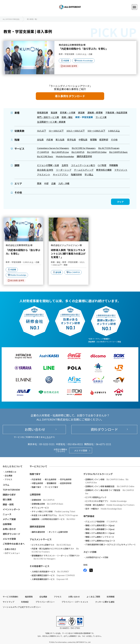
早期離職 (113, 165)
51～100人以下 (56, 131)
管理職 (93, 140)
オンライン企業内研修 (58, 532)
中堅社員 (83, 140)
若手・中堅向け (104, 509)
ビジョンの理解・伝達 (48, 165)
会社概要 (8, 476)
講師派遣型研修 (84, 156)
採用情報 (111, 597)
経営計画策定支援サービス (53, 575)
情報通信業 (43, 113)
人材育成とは (10, 472)
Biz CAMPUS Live (60, 152)
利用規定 (25, 602)
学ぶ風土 (89, 175)
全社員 (40, 140)
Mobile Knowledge (85, 61)
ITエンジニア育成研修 (101, 522)
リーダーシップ (64, 170)
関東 (39, 183)
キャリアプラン (61, 175)
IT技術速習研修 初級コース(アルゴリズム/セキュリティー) (110, 545)
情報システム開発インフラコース (100, 537)
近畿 (53, 183)
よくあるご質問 (93, 597)
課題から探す (9, 495)
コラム (6, 485)
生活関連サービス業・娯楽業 (51, 122)
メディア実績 (9, 519)
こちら (48, 437)
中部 (46, 183)
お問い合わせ (34, 429)
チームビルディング (84, 170)
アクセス (8, 479)
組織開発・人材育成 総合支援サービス (53, 519)
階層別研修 (76, 175)
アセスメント (44, 175)
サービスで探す (52, 487)
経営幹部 (104, 140)
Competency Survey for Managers (53, 148)
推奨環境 (29, 597)
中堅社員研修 (37, 483)
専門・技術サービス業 (48, 117)
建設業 (81, 113)
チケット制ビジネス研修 (53, 512)
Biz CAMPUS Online (97, 152)
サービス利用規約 (10, 597)
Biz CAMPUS (78, 152)
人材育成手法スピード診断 (97, 557)
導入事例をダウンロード (70, 96)
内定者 (66, 61)
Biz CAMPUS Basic (118, 152)
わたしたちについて (13, 466)
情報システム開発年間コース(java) (100, 525)
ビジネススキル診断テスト (51, 545)
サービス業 (101, 117)
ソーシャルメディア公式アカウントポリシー (22, 607)
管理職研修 (52, 483)
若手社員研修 (66, 479)
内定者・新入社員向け (110, 505)
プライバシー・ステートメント (75, 602)
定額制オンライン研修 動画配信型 (110, 486)
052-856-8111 (75, 444)
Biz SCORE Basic (45, 156)
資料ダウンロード (104, 429)
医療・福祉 (67, 117)
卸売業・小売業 (68, 113)
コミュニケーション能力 (83, 165)
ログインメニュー (12, 553)
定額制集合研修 (47, 504)
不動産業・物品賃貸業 (116, 113)
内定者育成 (36, 479)
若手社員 (72, 140)
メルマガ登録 (81, 451)
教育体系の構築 (104, 170)
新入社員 (60, 140)
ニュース (7, 514)
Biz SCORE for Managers (84, 148)
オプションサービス (40, 508)
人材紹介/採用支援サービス (50, 572)
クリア (120, 202)
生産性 (65, 165)
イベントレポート (11, 509)
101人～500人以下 (76, 131)
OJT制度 (102, 165)
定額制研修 (43, 500)
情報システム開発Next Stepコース (100, 541)
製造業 (54, 113)
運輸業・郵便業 (95, 113)
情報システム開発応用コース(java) (100, 533)
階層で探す (36, 487)
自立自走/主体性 (70, 66)
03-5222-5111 (47, 444)
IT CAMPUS (43, 152)
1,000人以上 (114, 131)
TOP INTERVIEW (11, 490)
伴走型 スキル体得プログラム (55, 515)
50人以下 (42, 131)
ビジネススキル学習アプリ (106, 501)
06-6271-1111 (103, 444)
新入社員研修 (51, 479)
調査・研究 (8, 504)
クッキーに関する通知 (105, 602)
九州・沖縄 (64, 183)
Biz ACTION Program (109, 148)
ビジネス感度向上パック (96, 497)
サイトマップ (8, 602)
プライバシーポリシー (45, 602)
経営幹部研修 (66, 483)
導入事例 (7, 500)
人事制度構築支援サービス (50, 579)
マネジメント (121, 170)
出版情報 (7, 524)
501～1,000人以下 (96, 131)
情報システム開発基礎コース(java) (100, 529)
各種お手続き (10, 549)
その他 (114, 140)
